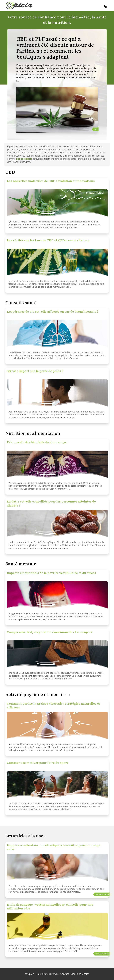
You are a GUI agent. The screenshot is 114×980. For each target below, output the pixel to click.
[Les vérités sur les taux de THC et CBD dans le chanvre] (57, 264)
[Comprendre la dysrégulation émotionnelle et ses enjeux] (57, 655)
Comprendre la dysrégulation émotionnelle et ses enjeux (50, 632)
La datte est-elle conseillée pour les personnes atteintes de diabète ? (51, 503)
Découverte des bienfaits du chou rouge (37, 442)
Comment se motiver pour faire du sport (37, 763)
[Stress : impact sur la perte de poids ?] (57, 394)
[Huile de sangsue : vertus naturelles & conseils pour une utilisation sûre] (57, 928)
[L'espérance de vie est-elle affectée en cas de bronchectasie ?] (57, 335)
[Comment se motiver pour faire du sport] (57, 786)
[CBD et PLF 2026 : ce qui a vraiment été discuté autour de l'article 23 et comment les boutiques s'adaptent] (57, 48)
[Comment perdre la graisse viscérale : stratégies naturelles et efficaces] (57, 727)
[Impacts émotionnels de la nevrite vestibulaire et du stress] (57, 596)
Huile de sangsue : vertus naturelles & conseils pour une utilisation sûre (50, 907)
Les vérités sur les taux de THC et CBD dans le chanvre (48, 240)
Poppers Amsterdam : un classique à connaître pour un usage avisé (54, 847)
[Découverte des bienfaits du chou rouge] (57, 465)
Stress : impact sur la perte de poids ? (35, 371)
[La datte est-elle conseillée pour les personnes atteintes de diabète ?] (57, 525)
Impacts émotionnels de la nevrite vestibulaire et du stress (51, 573)
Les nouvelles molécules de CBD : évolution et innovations (51, 181)
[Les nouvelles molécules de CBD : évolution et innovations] (57, 204)
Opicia (31, 974)
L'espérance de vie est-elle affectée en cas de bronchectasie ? (53, 312)
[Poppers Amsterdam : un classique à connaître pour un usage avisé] (57, 869)
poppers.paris (24, 159)
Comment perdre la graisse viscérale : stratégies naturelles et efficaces (53, 706)
